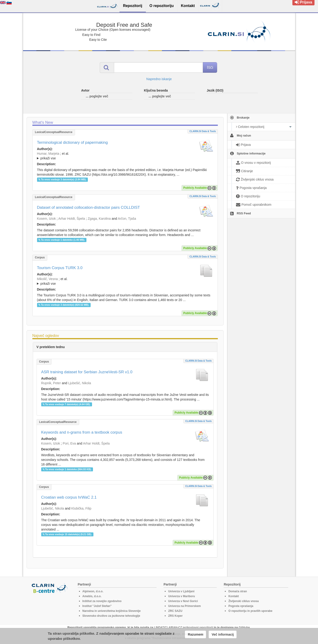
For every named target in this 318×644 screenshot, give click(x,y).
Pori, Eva (69, 443)
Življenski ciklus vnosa (243, 601)
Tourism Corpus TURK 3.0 (60, 268)
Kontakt (234, 596)
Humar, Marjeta (48, 154)
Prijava (303, 2)
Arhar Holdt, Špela (72, 219)
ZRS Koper (175, 616)
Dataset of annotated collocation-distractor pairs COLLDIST (89, 207)
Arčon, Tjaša (127, 219)
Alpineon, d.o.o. (93, 591)
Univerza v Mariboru (182, 596)
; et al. (125, 156)
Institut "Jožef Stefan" (97, 606)
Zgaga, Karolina (99, 219)
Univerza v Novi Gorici (183, 601)
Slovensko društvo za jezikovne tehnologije (111, 616)
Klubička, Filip (81, 508)
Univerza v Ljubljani (181, 591)
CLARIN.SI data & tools (203, 131)
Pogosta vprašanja (241, 606)
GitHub (243, 627)
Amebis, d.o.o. (92, 596)
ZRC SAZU (175, 611)
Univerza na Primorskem (185, 606)
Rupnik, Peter (51, 383)
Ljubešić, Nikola (79, 383)
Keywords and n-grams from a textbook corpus (82, 432)
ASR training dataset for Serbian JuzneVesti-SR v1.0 (87, 372)
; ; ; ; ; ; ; (125, 156)
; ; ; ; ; (125, 281)
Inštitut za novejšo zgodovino (102, 601)
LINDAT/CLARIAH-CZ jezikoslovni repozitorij (183, 627)
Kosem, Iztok (46, 219)
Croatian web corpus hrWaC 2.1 (69, 497)
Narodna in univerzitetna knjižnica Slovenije (112, 611)
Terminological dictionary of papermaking (72, 142)
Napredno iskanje (159, 79)
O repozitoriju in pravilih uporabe (250, 611)
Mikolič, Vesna (47, 279)
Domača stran (238, 591)
